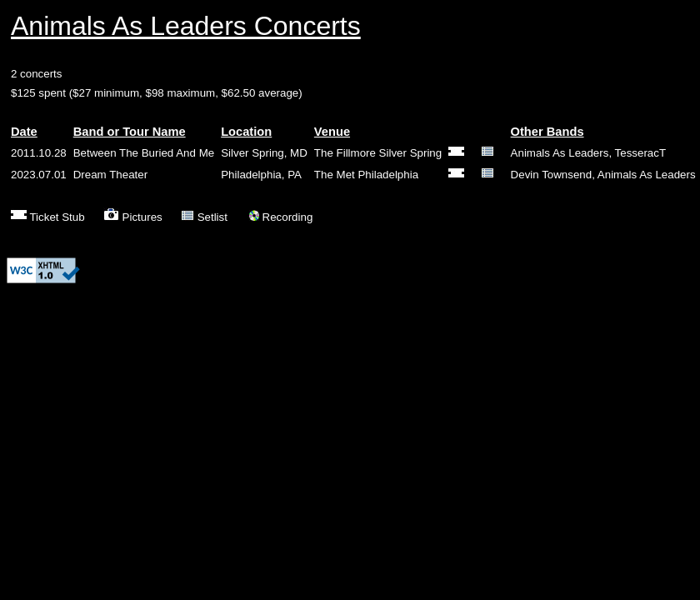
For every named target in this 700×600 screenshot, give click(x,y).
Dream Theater (110, 175)
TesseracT (640, 153)
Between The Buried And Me (144, 153)
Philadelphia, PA (261, 175)
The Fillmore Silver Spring (378, 153)
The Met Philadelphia (366, 175)
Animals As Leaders (560, 153)
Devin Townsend (552, 175)
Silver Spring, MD (264, 153)
